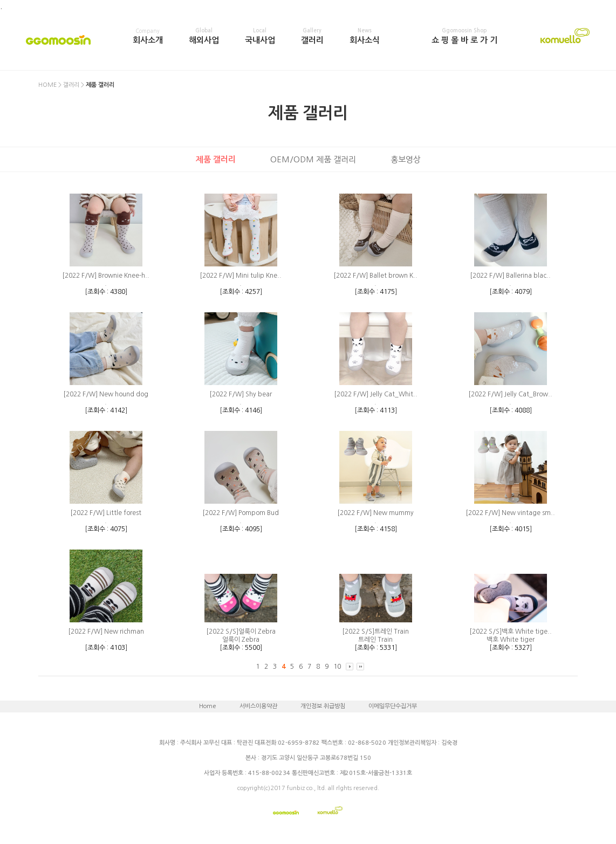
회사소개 (148, 36)
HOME (47, 85)
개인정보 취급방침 (323, 706)
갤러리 (312, 36)
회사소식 (365, 36)
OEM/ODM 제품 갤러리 (313, 159)
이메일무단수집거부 (393, 706)
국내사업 (260, 36)
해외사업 (204, 36)
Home (208, 706)
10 (337, 667)
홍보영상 (406, 159)
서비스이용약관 (258, 706)
